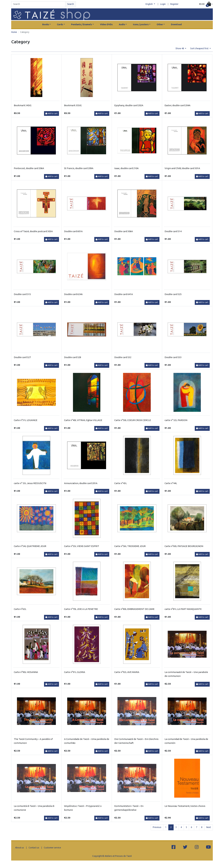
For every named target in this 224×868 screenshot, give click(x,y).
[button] (206, 4)
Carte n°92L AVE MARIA (127, 672)
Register (174, 4)
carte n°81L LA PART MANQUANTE (183, 609)
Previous (157, 827)
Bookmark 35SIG (73, 105)
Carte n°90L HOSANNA (26, 672)
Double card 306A (124, 231)
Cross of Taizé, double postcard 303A (33, 231)
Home (14, 32)
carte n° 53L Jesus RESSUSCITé (30, 483)
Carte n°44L (171, 483)
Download (176, 24)
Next (209, 827)
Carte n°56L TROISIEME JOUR (130, 546)
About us (20, 848)
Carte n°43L (121, 483)
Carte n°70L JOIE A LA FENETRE (81, 609)
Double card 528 (73, 357)
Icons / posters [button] (141, 24)
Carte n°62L (20, 609)
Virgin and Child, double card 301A (182, 168)
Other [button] (160, 24)
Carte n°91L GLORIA (75, 672)
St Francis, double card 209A (79, 168)
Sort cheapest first (200, 48)
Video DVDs (106, 24)
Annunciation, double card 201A (81, 483)
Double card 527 (22, 357)
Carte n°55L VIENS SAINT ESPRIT (82, 546)
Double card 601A (73, 231)
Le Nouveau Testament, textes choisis (185, 806)
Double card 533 (173, 357)
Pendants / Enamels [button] (82, 24)
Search (71, 4)
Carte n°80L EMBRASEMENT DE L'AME (134, 609)
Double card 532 (123, 357)
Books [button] (46, 24)
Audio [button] (122, 24)
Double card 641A (124, 294)
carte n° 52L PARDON (176, 420)
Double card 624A (73, 294)
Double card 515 (22, 294)
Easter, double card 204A (177, 105)
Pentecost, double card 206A (29, 168)
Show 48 (180, 48)
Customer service (52, 848)
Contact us (34, 848)
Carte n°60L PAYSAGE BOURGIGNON (184, 546)
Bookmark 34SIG (23, 105)
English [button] (149, 4)
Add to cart (51, 113)
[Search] (38, 4)
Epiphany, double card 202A (129, 105)
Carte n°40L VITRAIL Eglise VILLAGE (83, 420)
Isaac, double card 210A (126, 168)
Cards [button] (60, 24)
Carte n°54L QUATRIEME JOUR (30, 546)
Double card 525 (173, 294)
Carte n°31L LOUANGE (26, 420)
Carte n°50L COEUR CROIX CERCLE (133, 420)
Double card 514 (173, 231)
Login (163, 4)
